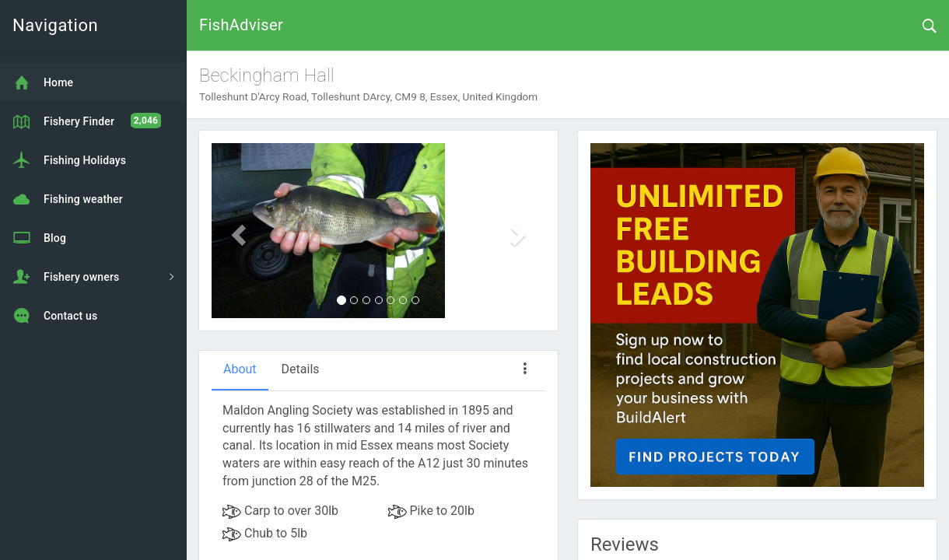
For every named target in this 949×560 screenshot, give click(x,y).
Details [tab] (301, 369)
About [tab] (240, 369)
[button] (236, 231)
